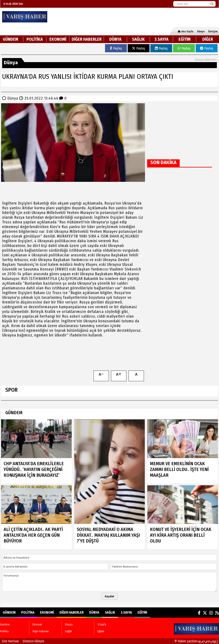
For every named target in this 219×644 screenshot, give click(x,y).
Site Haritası (10, 641)
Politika (35, 39)
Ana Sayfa (186, 31)
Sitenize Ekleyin (33, 641)
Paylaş (116, 48)
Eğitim (185, 39)
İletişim (213, 31)
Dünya (115, 39)
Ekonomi (58, 39)
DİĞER (208, 39)
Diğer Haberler (87, 39)
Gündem (10, 39)
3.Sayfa (161, 39)
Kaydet (109, 596)
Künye (201, 31)
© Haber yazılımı (197, 641)
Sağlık (138, 39)
